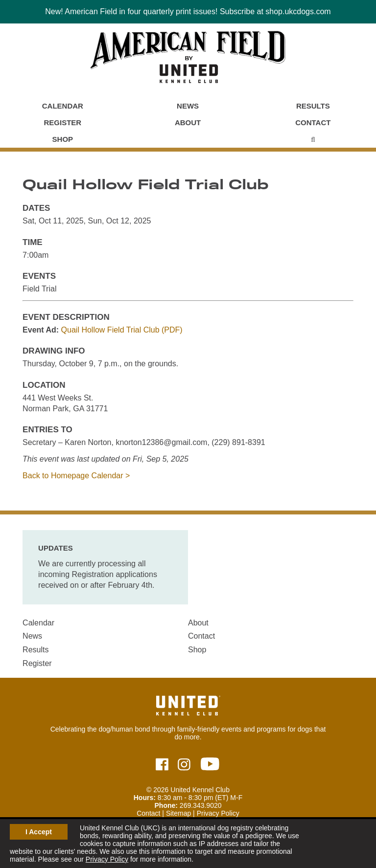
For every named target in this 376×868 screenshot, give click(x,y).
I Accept (39, 832)
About (188, 122)
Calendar (63, 106)
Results (313, 106)
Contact (313, 122)
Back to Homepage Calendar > (76, 476)
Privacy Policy (107, 859)
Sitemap (178, 813)
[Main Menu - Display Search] (313, 139)
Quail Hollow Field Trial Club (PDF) (122, 330)
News (188, 106)
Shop (63, 139)
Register (63, 122)
